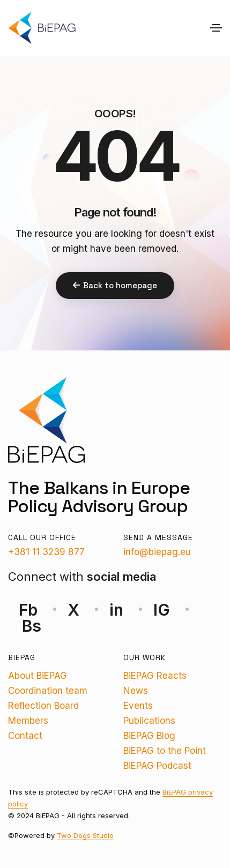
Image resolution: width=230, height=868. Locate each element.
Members (28, 721)
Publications (149, 721)
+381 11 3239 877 (46, 552)
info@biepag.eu (157, 552)
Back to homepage (115, 285)
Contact (25, 736)
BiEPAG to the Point (165, 751)
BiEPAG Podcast (157, 766)
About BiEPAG (38, 676)
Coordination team (48, 691)
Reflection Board (43, 706)
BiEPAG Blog (149, 736)
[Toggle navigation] (216, 28)
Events (138, 706)
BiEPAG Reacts (155, 676)
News (136, 691)
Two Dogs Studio (85, 835)
